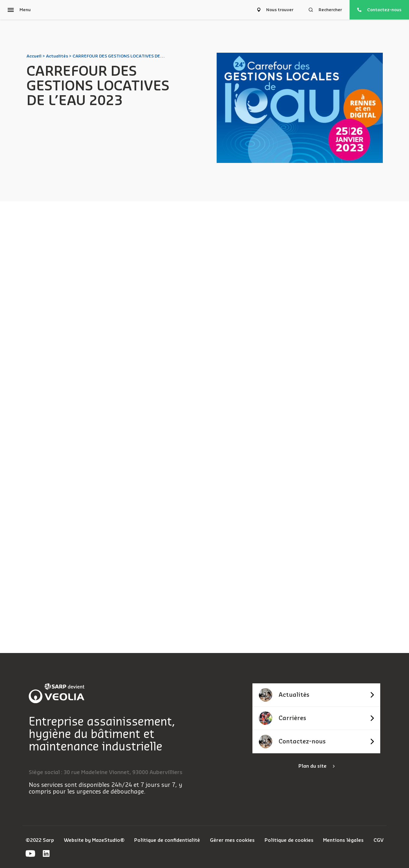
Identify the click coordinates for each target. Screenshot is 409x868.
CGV (378, 840)
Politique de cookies (289, 840)
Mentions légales (343, 840)
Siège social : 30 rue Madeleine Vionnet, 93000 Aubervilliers (106, 772)
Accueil (34, 56)
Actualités (57, 56)
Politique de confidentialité (167, 840)
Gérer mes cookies (232, 840)
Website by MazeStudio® (94, 840)
